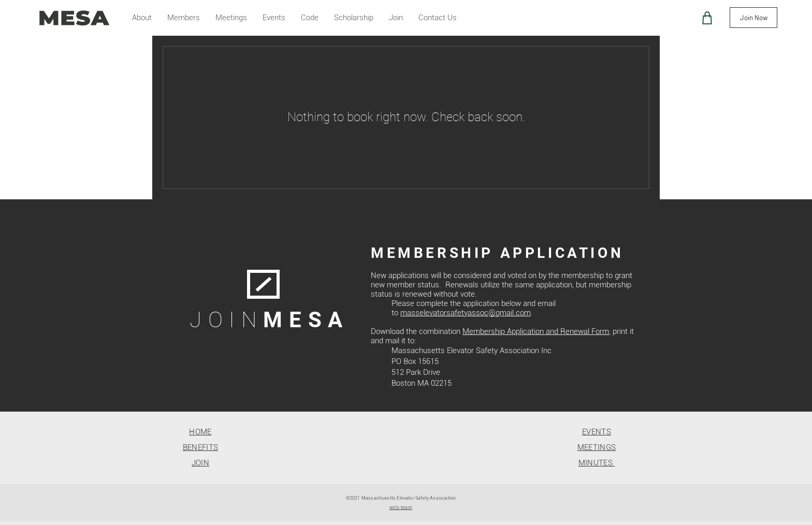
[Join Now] (753, 18)
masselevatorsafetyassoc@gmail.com (466, 313)
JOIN (200, 463)
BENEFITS (200, 447)
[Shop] (707, 18)
